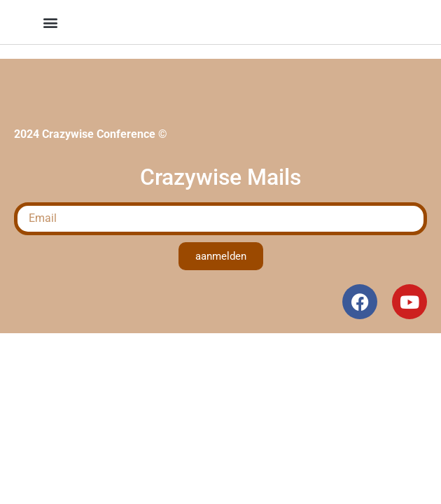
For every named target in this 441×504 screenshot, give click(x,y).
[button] (50, 22)
